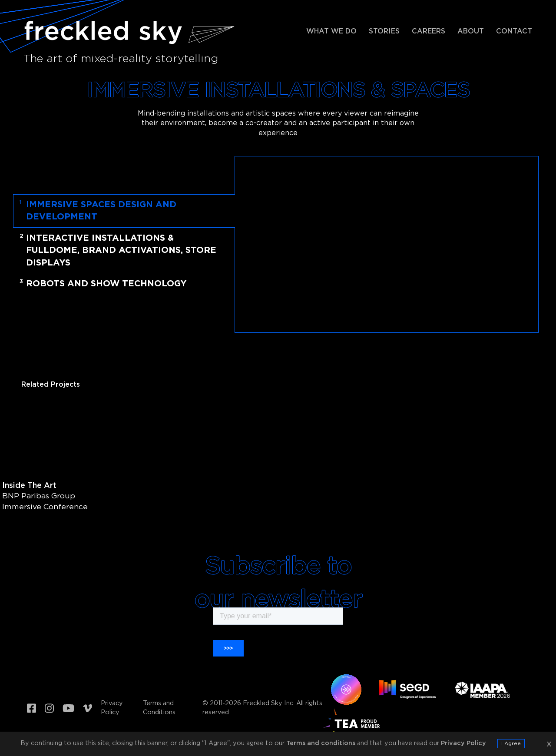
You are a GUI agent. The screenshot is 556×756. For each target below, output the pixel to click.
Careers (429, 31)
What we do (331, 31)
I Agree (511, 744)
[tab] (131, 211)
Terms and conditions (321, 743)
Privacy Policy (112, 708)
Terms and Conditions (159, 708)
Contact (514, 31)
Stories (384, 31)
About (471, 31)
